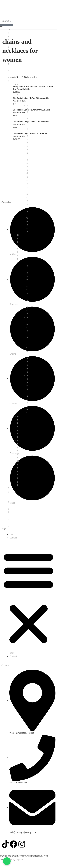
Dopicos (20, 860)
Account (9, 522)
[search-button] (1, 27)
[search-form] (16, 21)
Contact (13, 538)
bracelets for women (27, 345)
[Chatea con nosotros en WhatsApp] (7, 861)
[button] (28, 597)
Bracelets (18, 249)
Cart (11, 534)
